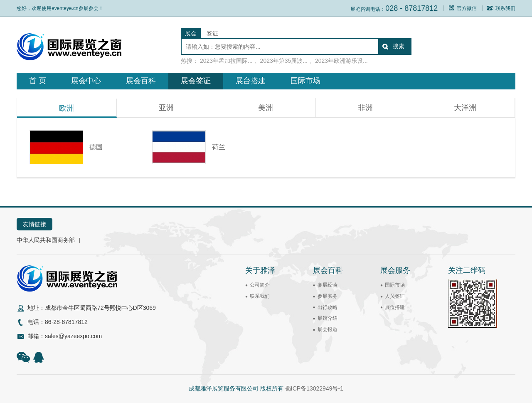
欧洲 (66, 108)
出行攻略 (328, 307)
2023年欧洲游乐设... (341, 61)
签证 (212, 33)
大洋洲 (465, 108)
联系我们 (501, 8)
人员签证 (395, 296)
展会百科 (141, 81)
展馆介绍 (328, 318)
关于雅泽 (260, 270)
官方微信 (462, 8)
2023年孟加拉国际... (226, 61)
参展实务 (328, 296)
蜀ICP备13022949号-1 (314, 388)
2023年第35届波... (284, 61)
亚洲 (166, 108)
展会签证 (196, 81)
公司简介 (260, 285)
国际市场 (305, 81)
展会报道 (328, 329)
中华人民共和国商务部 (46, 240)
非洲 (365, 108)
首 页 (38, 81)
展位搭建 (395, 307)
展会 (191, 33)
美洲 (266, 108)
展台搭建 (251, 81)
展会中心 (86, 81)
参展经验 (328, 285)
